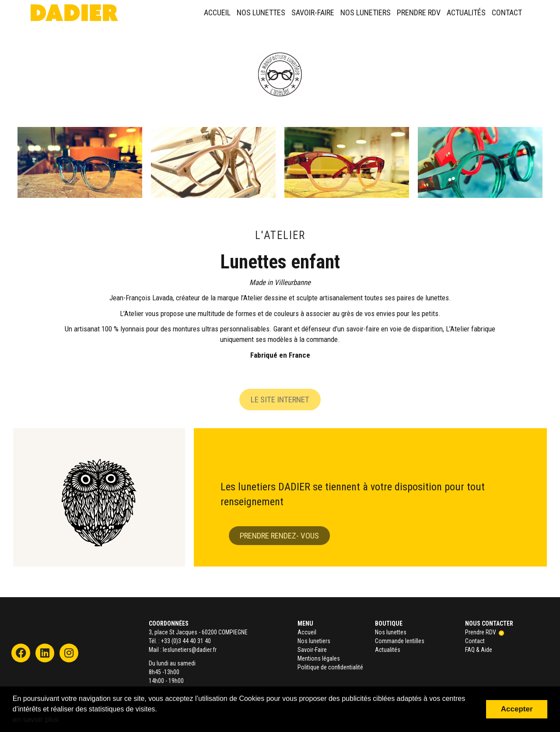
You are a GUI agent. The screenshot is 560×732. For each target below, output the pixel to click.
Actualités (466, 12)
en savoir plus (36, 720)
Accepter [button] (517, 709)
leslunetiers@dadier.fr (190, 650)
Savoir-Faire (313, 12)
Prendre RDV (419, 12)
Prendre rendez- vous (288, 536)
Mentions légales (319, 658)
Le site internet (280, 409)
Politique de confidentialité (330, 667)
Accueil (217, 12)
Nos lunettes (261, 12)
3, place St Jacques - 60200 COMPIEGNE (198, 632)
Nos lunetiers (366, 12)
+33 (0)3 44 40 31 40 (186, 641)
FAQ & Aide (479, 650)
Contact (507, 12)
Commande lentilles (400, 641)
